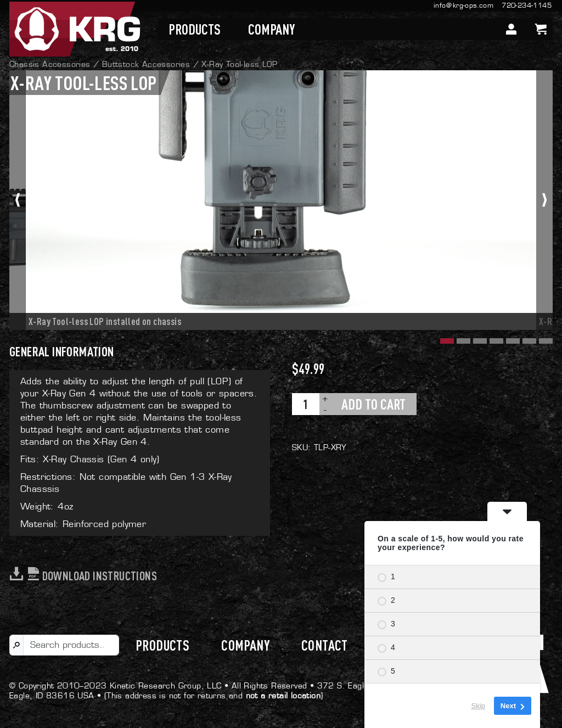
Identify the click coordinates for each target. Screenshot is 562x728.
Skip (478, 706)
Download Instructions (83, 576)
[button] (446, 340)
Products (195, 29)
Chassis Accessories (50, 64)
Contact (325, 645)
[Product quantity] (306, 404)
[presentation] (18, 200)
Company (271, 29)
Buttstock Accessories (146, 64)
